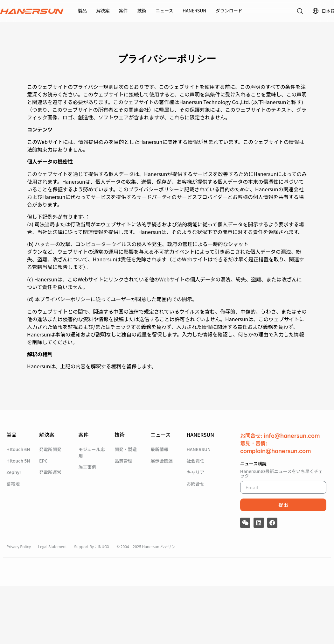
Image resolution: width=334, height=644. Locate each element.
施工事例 (87, 467)
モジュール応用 (92, 452)
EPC (43, 461)
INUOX (103, 546)
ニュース (164, 11)
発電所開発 (50, 449)
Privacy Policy (19, 546)
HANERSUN (194, 11)
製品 (82, 11)
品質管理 (123, 461)
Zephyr (14, 472)
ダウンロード (229, 11)
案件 (123, 11)
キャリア (195, 472)
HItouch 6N (18, 449)
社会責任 (195, 461)
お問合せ (195, 484)
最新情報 (159, 449)
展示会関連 (162, 461)
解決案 (103, 11)
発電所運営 (50, 472)
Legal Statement (53, 546)
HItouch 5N (18, 461)
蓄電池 (13, 484)
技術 (142, 11)
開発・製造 (126, 449)
